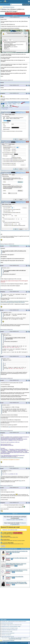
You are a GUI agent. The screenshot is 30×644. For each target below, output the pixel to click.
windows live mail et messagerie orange (10, 628)
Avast (9, 427)
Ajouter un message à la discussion (15, 13)
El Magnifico (3, 93)
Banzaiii (2, 266)
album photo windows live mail (8, 636)
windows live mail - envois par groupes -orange (11, 626)
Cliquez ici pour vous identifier (15, 520)
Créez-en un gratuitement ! (18, 524)
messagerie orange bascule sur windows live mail (12, 625)
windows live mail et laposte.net (8, 633)
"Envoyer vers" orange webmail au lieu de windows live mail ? (14, 621)
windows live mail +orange (7, 631)
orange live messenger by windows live (9, 630)
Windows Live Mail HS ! (6, 635)
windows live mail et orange (7, 623)
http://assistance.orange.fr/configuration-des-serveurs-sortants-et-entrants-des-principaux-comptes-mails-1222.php (15, 302)
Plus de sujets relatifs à (15, 638)
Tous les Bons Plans (25, 549)
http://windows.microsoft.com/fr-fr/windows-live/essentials (12, 458)
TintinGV (2, 85)
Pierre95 (2, 17)
